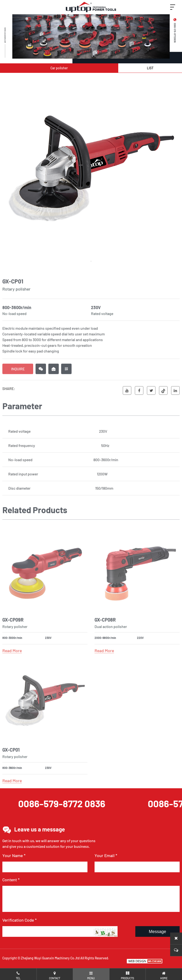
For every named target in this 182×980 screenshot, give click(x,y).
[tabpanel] (91, 169)
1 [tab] (91, 262)
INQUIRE (18, 380)
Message (157, 932)
